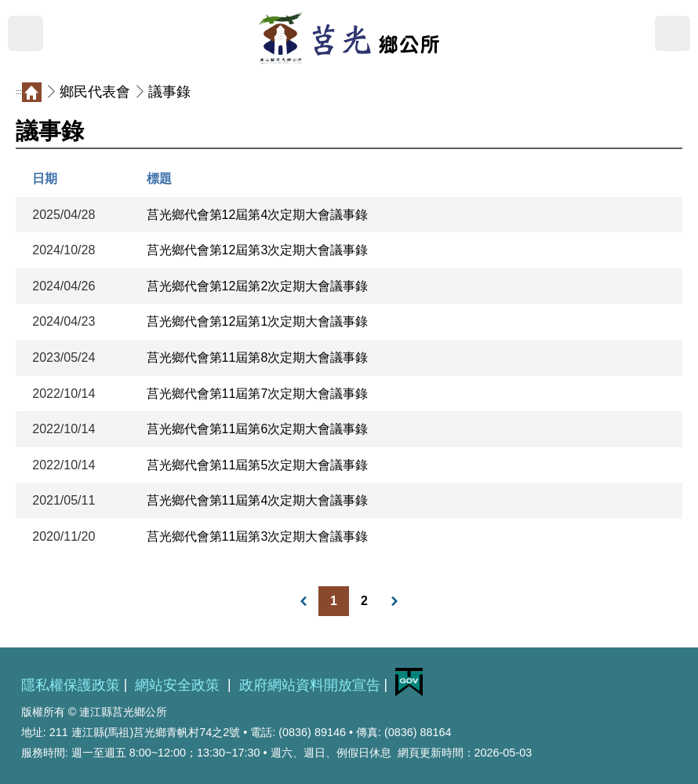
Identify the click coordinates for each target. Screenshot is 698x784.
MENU (25, 33)
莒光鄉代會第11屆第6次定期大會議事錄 (258, 429)
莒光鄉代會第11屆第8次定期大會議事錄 (258, 357)
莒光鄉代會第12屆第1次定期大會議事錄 (258, 321)
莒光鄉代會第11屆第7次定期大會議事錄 (258, 394)
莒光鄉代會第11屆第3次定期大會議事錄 (258, 536)
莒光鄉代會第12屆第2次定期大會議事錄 (258, 286)
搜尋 (673, 33)
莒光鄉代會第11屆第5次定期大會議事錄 (258, 465)
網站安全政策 (179, 685)
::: (19, 92)
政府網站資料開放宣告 (310, 685)
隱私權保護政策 (71, 685)
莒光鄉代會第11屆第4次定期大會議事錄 (258, 500)
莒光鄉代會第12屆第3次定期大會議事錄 (258, 250)
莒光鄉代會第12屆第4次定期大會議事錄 (258, 215)
